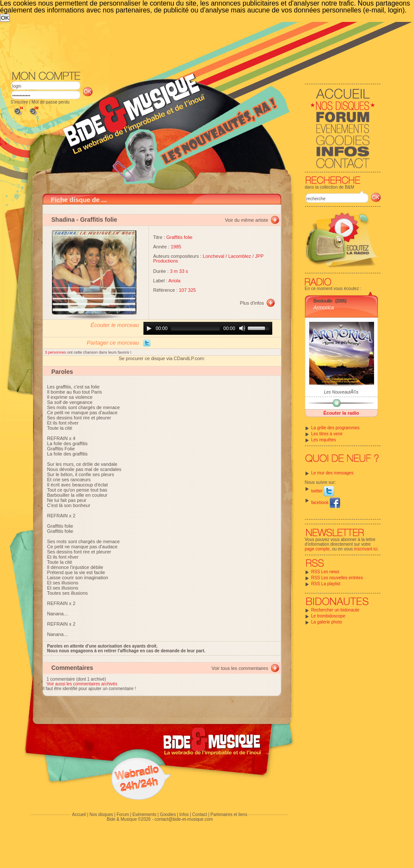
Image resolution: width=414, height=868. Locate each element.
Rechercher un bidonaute (335, 610)
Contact (199, 815)
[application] (208, 328)
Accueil (79, 815)
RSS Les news (326, 572)
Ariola (174, 281)
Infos (184, 815)
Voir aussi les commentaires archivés (82, 684)
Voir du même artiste (247, 220)
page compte (317, 549)
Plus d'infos (252, 303)
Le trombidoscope (329, 616)
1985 (176, 247)
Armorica (324, 308)
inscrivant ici (366, 549)
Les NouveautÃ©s (341, 392)
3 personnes (56, 352)
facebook (326, 503)
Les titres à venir (327, 434)
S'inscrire (20, 102)
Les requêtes (324, 440)
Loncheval (213, 256)
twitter (323, 491)
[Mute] (242, 328)
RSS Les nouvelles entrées (337, 578)
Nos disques (101, 815)
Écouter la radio (341, 413)
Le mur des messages (332, 473)
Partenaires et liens (229, 815)
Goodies (168, 815)
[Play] (149, 328)
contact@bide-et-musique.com (184, 819)
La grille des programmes (336, 428)
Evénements (144, 815)
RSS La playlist (326, 584)
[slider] (195, 328)
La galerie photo (327, 622)
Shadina (63, 220)
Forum (123, 815)
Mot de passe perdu (50, 102)
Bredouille (323, 301)
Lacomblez (239, 256)
